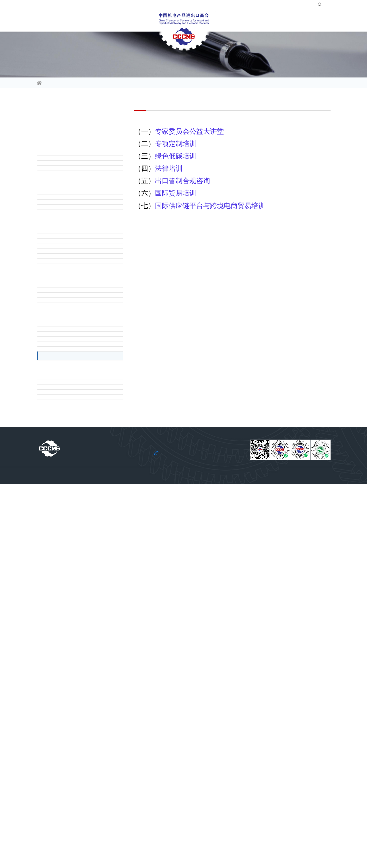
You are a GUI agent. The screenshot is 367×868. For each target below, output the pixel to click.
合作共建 (226, 21)
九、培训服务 (57, 630)
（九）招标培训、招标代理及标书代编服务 (83, 443)
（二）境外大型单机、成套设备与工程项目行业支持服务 (84, 366)
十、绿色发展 (57, 719)
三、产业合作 (57, 246)
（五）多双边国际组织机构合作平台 (77, 301)
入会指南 (269, 6)
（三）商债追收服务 (63, 486)
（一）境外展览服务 (63, 595)
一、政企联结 (57, 148)
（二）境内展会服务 (63, 606)
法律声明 (151, 848)
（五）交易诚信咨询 (63, 508)
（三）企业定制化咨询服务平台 (73, 279)
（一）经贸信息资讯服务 (67, 552)
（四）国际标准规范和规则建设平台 (77, 290)
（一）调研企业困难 (63, 159)
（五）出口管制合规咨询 (67, 687)
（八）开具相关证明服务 (67, 432)
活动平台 (110, 21)
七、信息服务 (57, 541)
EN (325, 6)
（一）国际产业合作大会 (67, 257)
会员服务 (142, 21)
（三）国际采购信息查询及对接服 (75, 225)
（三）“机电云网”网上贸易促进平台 (76, 617)
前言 (49, 137)
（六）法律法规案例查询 (67, 519)
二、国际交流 (57, 192)
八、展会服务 (57, 585)
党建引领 (320, 21)
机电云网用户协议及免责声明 (222, 848)
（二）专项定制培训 (63, 654)
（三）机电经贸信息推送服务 (71, 574)
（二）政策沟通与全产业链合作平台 (77, 268)
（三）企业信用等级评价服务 (71, 377)
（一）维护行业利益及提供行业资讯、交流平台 (84, 356)
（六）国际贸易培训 (63, 698)
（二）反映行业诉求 (63, 170)
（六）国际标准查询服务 (67, 410)
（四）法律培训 (59, 676)
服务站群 (257, 21)
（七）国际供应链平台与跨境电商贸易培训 (83, 708)
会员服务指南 (91, 84)
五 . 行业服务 (57, 345)
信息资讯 (47, 21)
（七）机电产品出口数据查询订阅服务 (79, 421)
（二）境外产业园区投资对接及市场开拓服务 (84, 334)
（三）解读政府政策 (63, 181)
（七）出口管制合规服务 (67, 530)
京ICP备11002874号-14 (200, 857)
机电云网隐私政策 (178, 848)
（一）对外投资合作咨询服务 (71, 323)
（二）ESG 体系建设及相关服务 (74, 741)
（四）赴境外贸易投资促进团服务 (75, 236)
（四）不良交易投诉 (63, 497)
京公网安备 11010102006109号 (245, 857)
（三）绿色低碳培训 (63, 665)
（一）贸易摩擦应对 (63, 465)
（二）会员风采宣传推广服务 (71, 563)
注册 (302, 6)
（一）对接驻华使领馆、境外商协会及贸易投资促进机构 (84, 203)
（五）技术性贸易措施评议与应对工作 (79, 399)
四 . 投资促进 (57, 312)
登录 (288, 6)
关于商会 (289, 21)
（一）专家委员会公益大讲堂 (71, 643)
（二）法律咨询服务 (63, 475)
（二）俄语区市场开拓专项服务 (73, 214)
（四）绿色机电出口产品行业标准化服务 (81, 388)
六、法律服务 (57, 454)
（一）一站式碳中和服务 (67, 730)
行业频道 (79, 21)
